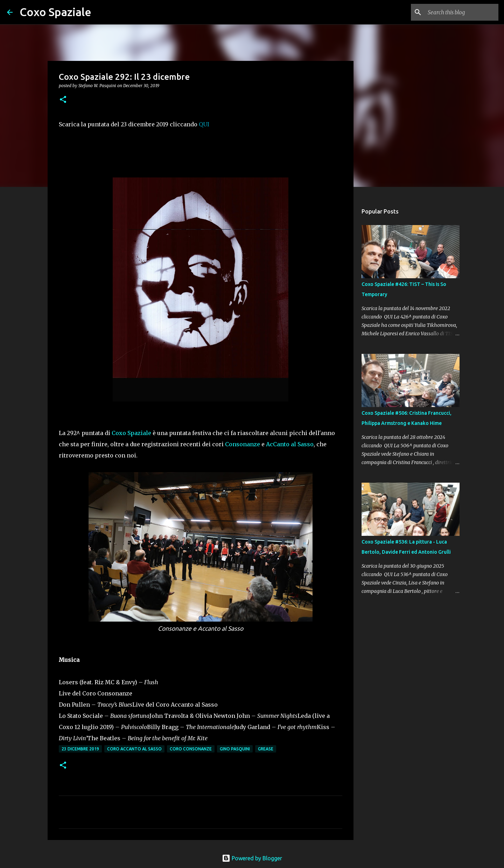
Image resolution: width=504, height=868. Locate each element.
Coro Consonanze (191, 749)
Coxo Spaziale (55, 12)
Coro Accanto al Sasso (134, 749)
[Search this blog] (462, 12)
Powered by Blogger (252, 858)
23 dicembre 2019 (80, 749)
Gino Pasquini (235, 749)
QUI (204, 124)
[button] (63, 100)
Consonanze (243, 444)
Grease (266, 749)
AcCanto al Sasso (290, 444)
